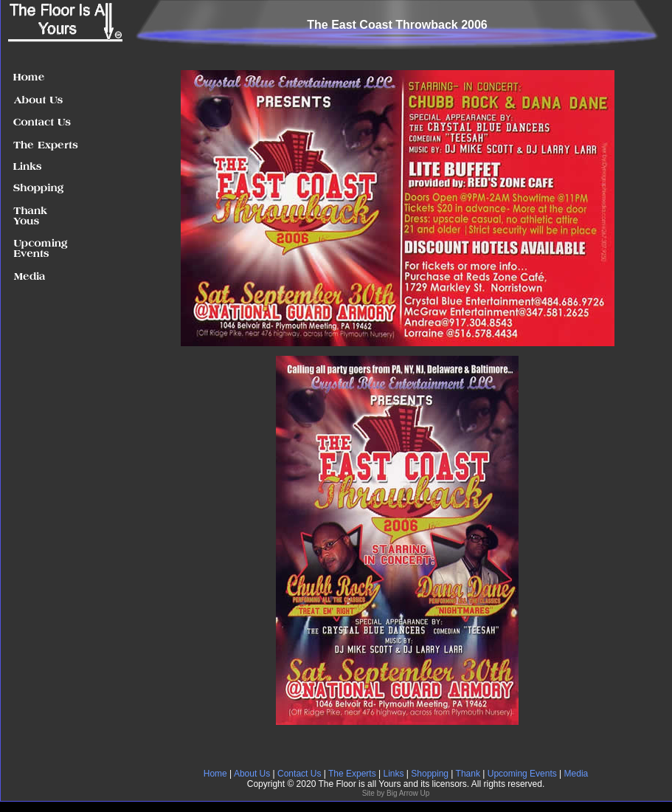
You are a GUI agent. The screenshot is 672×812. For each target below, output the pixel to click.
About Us (252, 774)
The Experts (352, 774)
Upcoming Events (523, 774)
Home (215, 774)
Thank (470, 774)
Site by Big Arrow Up (396, 793)
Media (576, 774)
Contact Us (299, 774)
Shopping (430, 774)
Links (393, 774)
